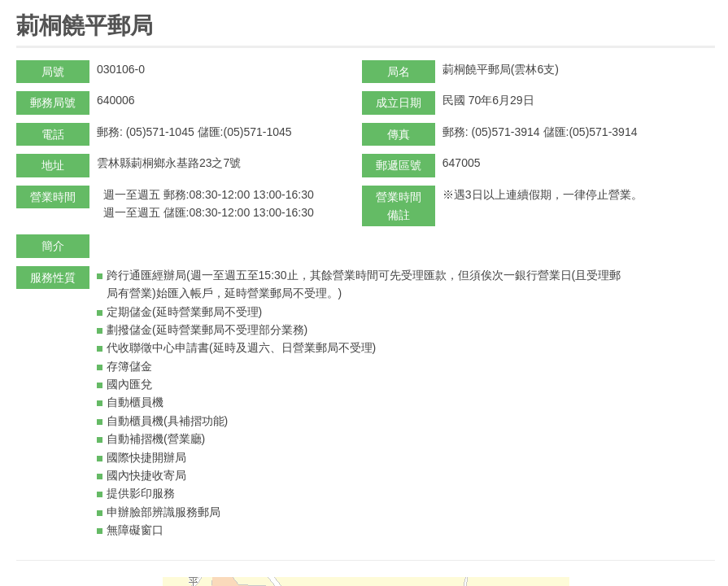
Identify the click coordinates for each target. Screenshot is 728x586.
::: (22, 7)
